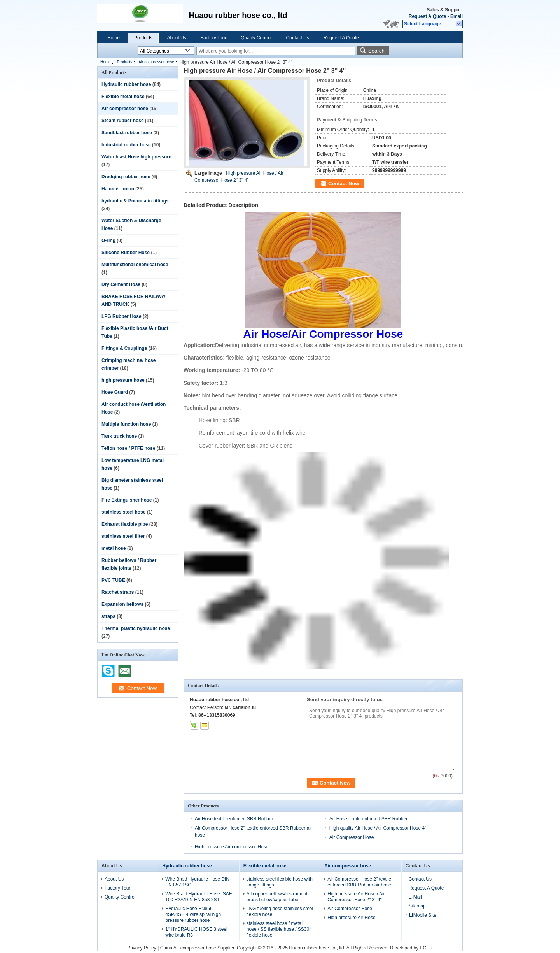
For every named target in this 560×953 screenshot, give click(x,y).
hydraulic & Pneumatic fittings (135, 201)
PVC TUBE (113, 580)
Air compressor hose (156, 62)
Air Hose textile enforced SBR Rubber (234, 819)
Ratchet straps (118, 592)
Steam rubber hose (123, 121)
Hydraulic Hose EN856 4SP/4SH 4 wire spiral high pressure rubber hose (193, 914)
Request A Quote (427, 16)
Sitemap (417, 906)
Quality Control (256, 38)
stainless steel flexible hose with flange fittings (280, 882)
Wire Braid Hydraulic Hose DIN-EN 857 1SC (198, 882)
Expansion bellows (122, 604)
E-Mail (415, 897)
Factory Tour (213, 38)
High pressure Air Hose (351, 918)
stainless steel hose (123, 512)
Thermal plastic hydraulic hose (136, 628)
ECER (426, 948)
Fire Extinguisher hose (127, 500)
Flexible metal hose (123, 97)
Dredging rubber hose (126, 177)
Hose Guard (115, 392)
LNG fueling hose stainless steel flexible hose (280, 912)
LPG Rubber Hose (122, 316)
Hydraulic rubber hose (126, 84)
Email (457, 16)
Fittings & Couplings (124, 348)
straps (108, 616)
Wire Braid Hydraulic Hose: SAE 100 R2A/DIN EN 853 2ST (199, 897)
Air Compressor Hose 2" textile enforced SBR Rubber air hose (359, 882)
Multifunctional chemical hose (135, 265)
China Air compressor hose (188, 948)
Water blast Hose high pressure (136, 157)
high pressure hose (123, 380)
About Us (176, 38)
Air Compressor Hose (352, 837)
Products (143, 38)
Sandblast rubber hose (127, 133)
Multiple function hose (126, 424)
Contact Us (298, 38)
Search (376, 51)
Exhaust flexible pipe (125, 524)
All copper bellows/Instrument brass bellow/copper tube (277, 897)
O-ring (108, 240)
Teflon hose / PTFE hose (128, 448)
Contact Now (344, 183)
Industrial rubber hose (126, 145)
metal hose (114, 548)
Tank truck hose (119, 436)
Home (114, 38)
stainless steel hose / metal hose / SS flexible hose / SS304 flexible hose (279, 929)
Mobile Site (423, 915)
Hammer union (118, 189)
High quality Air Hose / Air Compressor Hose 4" (378, 828)
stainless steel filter (123, 536)
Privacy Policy (142, 948)
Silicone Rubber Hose (126, 253)
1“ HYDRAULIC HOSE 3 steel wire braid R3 (196, 932)
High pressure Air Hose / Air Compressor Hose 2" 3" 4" (356, 897)
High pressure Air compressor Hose (232, 847)
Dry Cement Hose (121, 284)
